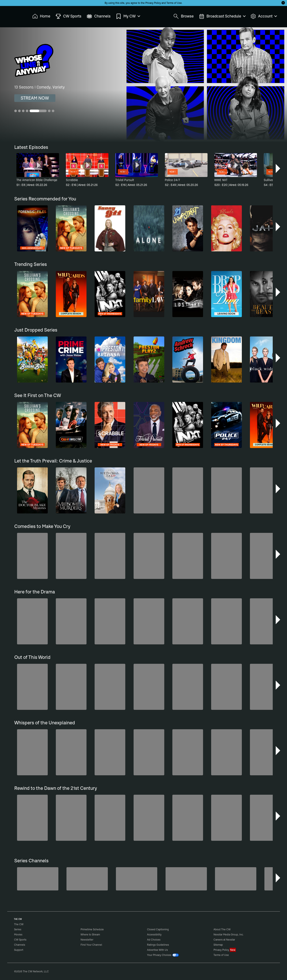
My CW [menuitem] (128, 16)
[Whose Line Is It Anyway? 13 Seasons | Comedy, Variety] (143, 85)
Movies (18, 934)
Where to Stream (90, 934)
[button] (278, 168)
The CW (16, 15)
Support (19, 950)
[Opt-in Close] (283, 3)
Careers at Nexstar (224, 940)
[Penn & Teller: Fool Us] (137, 879)
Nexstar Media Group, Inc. (229, 934)
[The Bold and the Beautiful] (87, 879)
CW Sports (20, 940)
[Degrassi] (38, 879)
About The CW (222, 929)
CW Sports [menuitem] (69, 16)
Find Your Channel (91, 945)
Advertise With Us (157, 950)
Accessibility (154, 934)
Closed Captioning (158, 929)
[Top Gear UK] (186, 879)
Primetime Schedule (92, 929)
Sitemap (218, 945)
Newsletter (87, 940)
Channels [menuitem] (99, 16)
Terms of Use (174, 3)
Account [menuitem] (264, 16)
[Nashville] (236, 879)
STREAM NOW (35, 98)
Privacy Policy (153, 3)
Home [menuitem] (41, 16)
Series (18, 929)
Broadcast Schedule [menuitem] (222, 16)
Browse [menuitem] (184, 16)
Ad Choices (154, 940)
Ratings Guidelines (158, 945)
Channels (20, 945)
